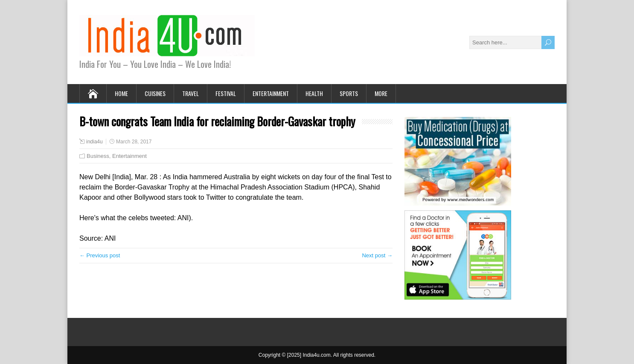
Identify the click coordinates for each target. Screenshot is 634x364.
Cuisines (155, 93)
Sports (349, 93)
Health (314, 93)
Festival (226, 93)
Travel (190, 93)
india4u (95, 142)
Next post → (377, 255)
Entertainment (271, 93)
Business (98, 156)
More (381, 93)
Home (121, 93)
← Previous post (100, 255)
